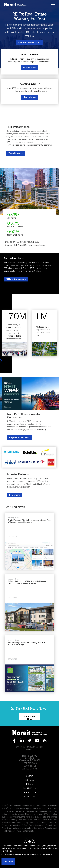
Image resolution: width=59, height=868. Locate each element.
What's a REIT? (30, 68)
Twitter (29, 741)
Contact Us (29, 797)
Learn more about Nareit (30, 42)
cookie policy (47, 855)
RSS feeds (29, 780)
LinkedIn (22, 741)
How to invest (30, 97)
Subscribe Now (29, 718)
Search (30, 776)
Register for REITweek (19, 438)
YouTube (37, 741)
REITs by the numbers (16, 279)
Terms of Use (30, 793)
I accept (8, 862)
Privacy (30, 784)
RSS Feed (45, 741)
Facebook (14, 741)
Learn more (15, 495)
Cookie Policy (30, 788)
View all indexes (16, 153)
